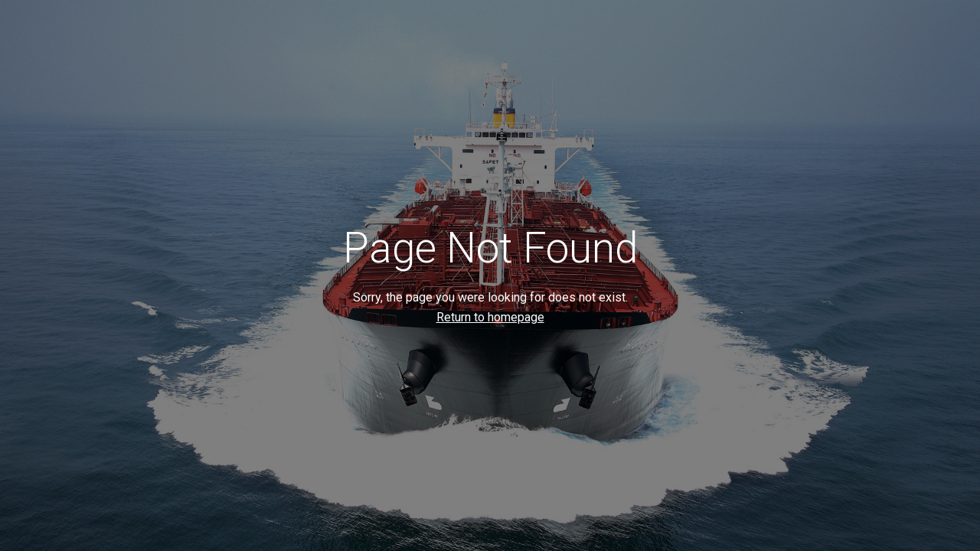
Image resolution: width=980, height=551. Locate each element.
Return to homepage (490, 317)
